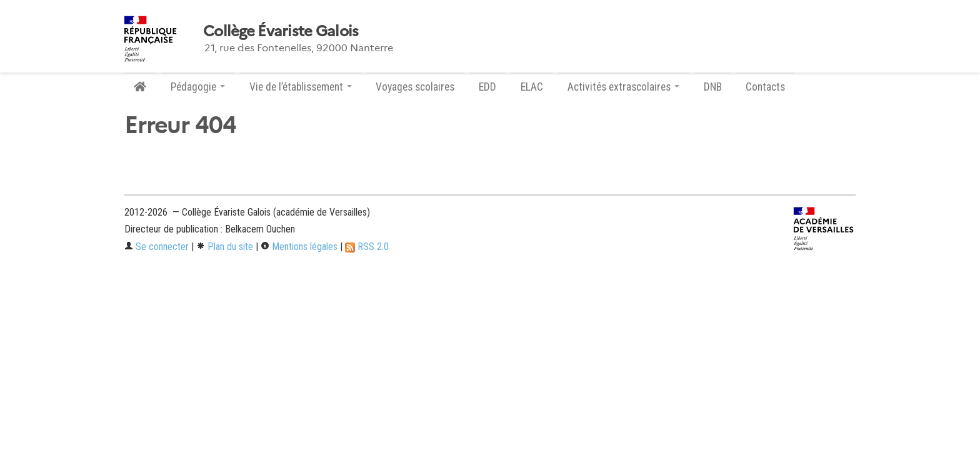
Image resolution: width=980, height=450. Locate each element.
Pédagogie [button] (198, 87)
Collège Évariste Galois (281, 31)
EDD (487, 87)
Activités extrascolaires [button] (623, 87)
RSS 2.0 (367, 247)
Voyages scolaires (415, 87)
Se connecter (157, 247)
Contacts (765, 87)
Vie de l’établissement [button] (301, 87)
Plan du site (225, 247)
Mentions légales (299, 247)
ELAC (532, 87)
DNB (713, 87)
